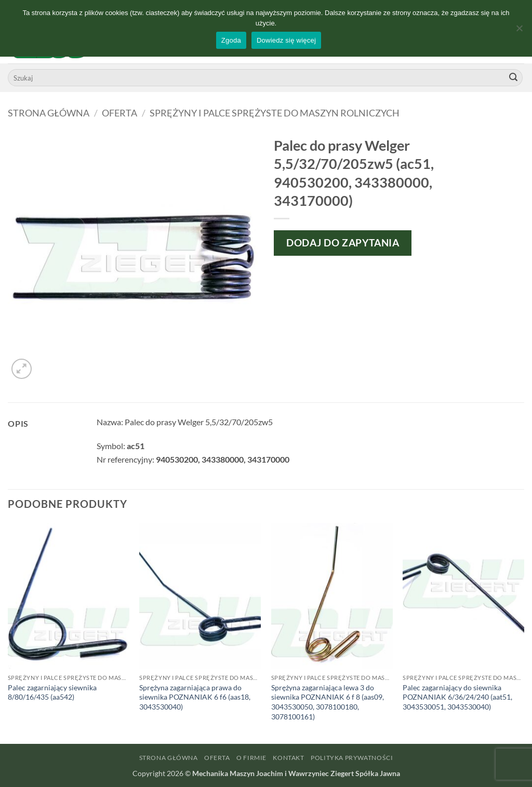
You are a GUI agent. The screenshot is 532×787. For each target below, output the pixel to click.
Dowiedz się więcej (286, 40)
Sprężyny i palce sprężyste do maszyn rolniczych (275, 113)
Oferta (119, 113)
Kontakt (288, 758)
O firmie (251, 758)
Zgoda (231, 40)
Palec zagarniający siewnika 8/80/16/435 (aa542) (52, 692)
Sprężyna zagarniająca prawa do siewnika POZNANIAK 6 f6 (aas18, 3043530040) (195, 697)
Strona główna (49, 113)
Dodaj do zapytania (343, 242)
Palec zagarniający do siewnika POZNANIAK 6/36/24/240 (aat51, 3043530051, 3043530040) (457, 697)
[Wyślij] (513, 78)
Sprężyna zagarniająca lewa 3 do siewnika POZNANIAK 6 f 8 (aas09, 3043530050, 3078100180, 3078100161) (328, 702)
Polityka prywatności (352, 758)
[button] (22, 369)
